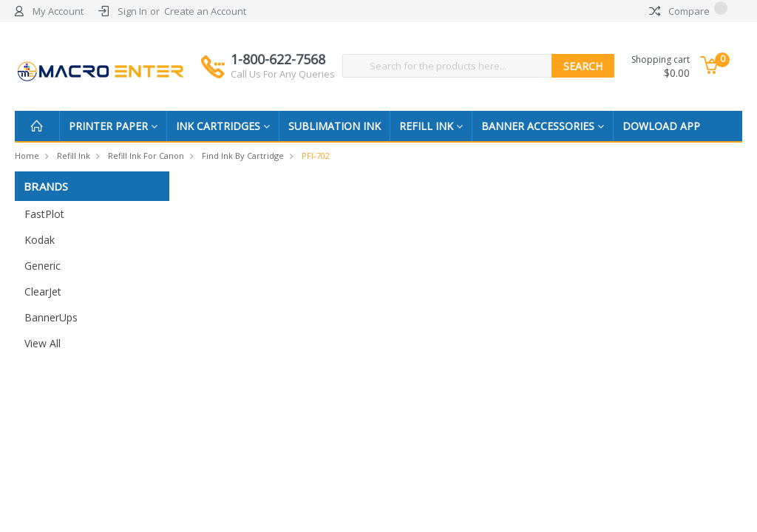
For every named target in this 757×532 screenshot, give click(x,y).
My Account (58, 11)
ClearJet (43, 291)
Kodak (40, 240)
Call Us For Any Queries (283, 74)
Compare (688, 11)
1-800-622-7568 (283, 66)
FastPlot (44, 214)
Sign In (132, 11)
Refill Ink (431, 126)
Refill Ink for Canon (146, 156)
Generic (43, 266)
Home (27, 156)
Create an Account (205, 11)
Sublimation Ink (335, 126)
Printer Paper (113, 126)
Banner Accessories (543, 126)
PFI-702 (316, 156)
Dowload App (661, 126)
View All (43, 343)
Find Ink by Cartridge (243, 156)
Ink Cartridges (223, 126)
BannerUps (51, 317)
